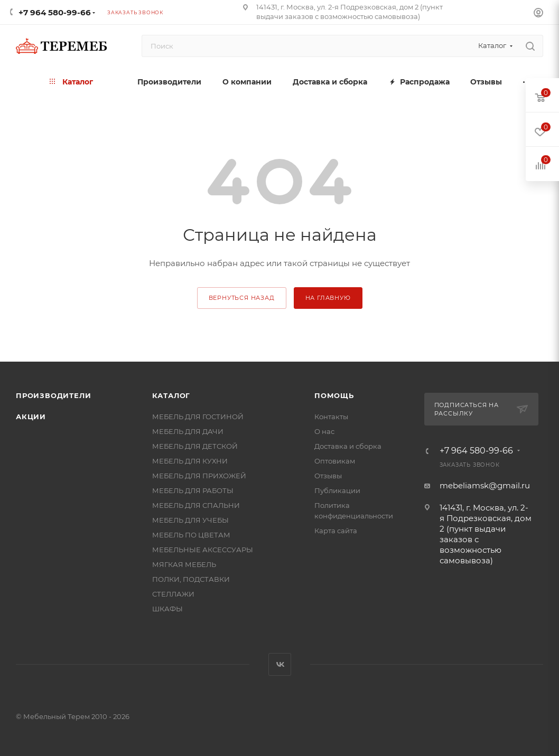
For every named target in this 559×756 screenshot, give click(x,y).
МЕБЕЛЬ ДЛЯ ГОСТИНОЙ (198, 417)
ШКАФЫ (167, 609)
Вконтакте (280, 664)
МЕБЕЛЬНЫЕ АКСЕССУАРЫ (203, 550)
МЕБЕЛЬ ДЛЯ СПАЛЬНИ (196, 505)
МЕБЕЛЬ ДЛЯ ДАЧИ (188, 431)
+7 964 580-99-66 (55, 12)
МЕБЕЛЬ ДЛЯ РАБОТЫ (193, 490)
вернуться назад (242, 298)
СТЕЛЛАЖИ (173, 594)
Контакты (331, 417)
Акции (31, 417)
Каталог (171, 395)
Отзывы (328, 476)
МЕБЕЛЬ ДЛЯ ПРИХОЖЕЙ (199, 476)
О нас (324, 431)
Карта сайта (336, 531)
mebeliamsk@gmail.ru (485, 485)
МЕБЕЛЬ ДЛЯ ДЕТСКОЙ (195, 446)
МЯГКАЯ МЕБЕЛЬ (184, 564)
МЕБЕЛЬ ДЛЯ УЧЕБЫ (190, 520)
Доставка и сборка (348, 446)
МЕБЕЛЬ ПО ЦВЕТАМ (191, 535)
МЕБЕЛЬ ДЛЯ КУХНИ (190, 461)
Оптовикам (335, 461)
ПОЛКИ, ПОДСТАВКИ (191, 579)
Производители (53, 395)
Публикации (337, 490)
